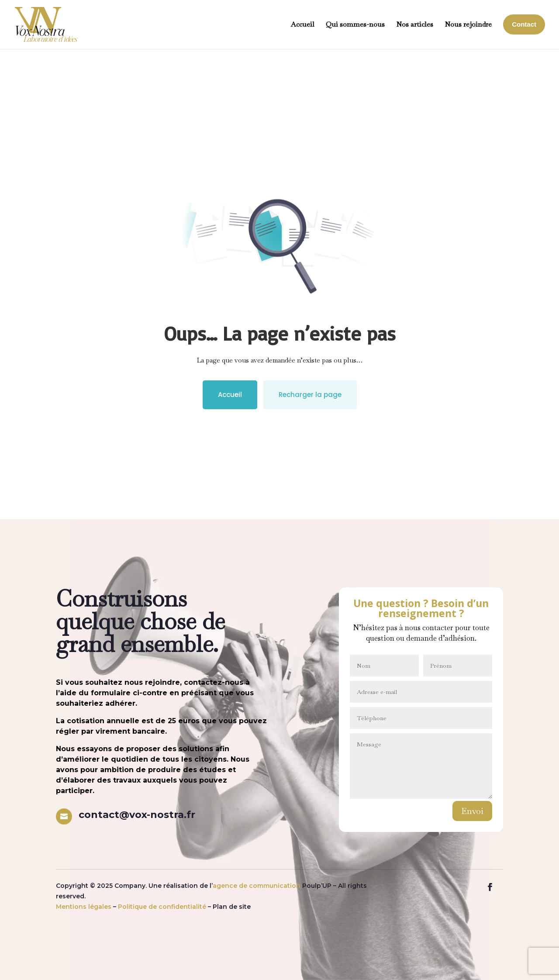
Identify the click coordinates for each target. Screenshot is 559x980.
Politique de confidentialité (162, 907)
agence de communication (257, 886)
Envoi (472, 811)
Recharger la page (310, 395)
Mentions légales (84, 907)
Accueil (230, 395)
